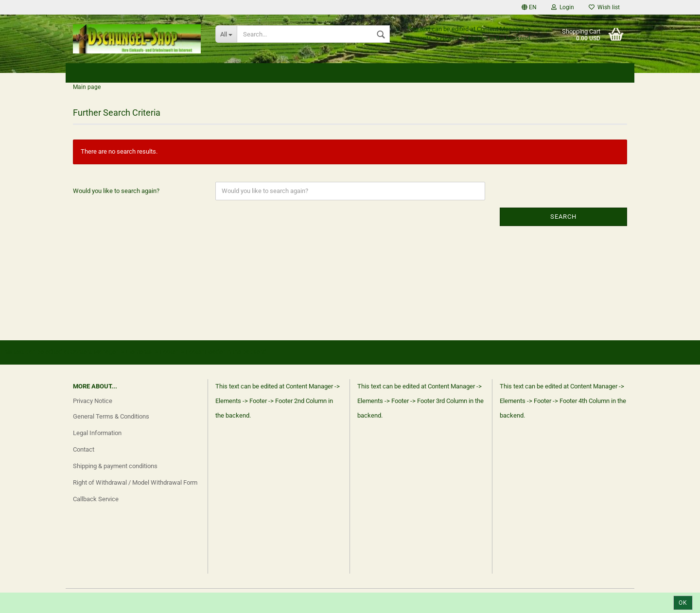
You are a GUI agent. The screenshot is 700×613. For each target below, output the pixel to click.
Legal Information (97, 433)
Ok (683, 603)
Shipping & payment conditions (115, 466)
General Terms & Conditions (111, 416)
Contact (84, 449)
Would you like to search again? (116, 191)
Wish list (604, 7)
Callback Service (96, 499)
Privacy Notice (93, 401)
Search (563, 217)
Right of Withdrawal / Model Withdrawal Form (135, 482)
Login (563, 7)
